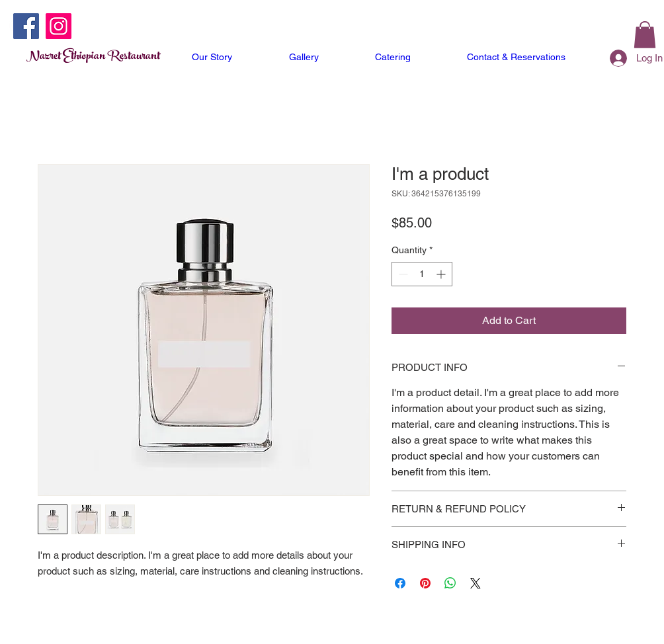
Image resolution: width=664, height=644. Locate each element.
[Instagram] (59, 26)
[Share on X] (476, 583)
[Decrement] (402, 274)
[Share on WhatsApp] (450, 583)
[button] (645, 35)
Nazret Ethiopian (67, 57)
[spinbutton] (422, 274)
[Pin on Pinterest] (425, 583)
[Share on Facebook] (400, 583)
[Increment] (442, 274)
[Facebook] (26, 26)
